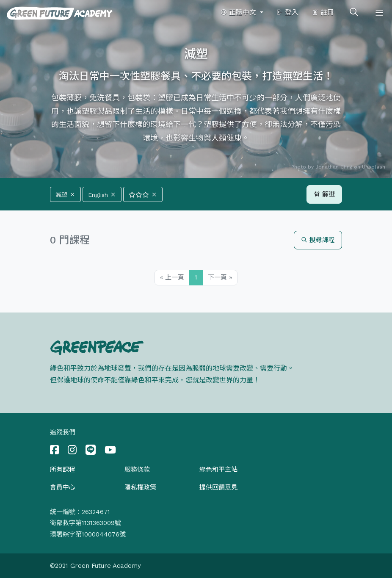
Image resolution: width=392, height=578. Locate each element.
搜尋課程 (318, 240)
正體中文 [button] (239, 12)
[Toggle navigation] (379, 13)
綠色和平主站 (218, 470)
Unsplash (374, 167)
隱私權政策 (140, 487)
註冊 (323, 12)
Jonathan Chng (334, 167)
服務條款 (137, 470)
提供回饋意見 (218, 487)
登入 (287, 12)
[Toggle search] (354, 13)
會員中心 (63, 487)
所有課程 (63, 470)
